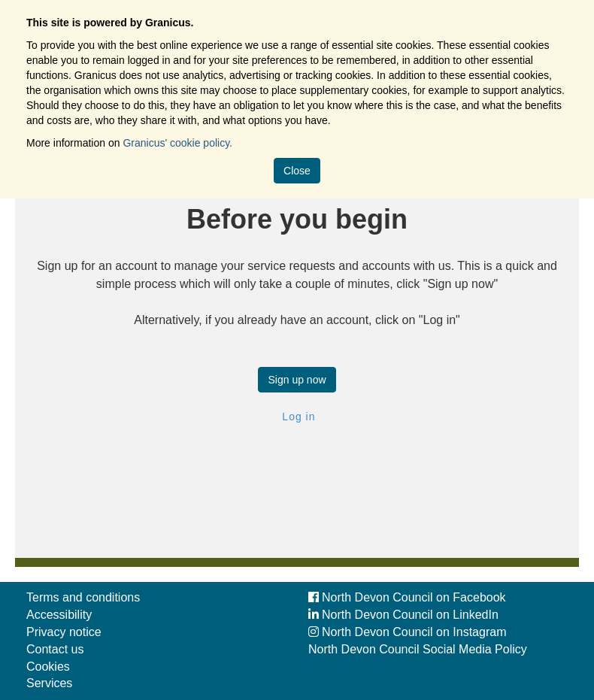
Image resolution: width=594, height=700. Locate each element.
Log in (297, 417)
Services (49, 683)
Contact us (55, 649)
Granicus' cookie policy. (177, 143)
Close (297, 171)
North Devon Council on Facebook (407, 597)
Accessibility (59, 615)
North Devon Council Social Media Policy (418, 649)
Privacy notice (64, 632)
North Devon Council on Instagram (407, 632)
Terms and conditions (83, 597)
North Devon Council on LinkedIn (403, 615)
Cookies (48, 667)
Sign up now (297, 380)
